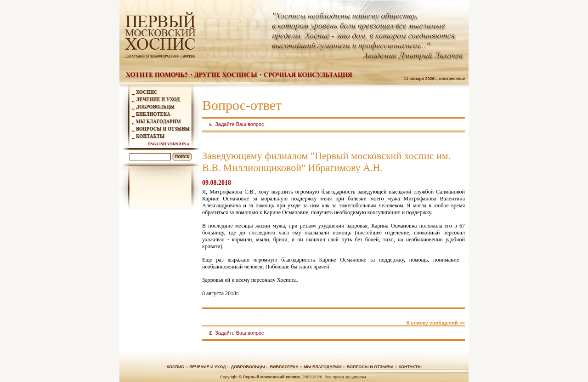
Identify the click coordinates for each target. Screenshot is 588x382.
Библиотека (284, 367)
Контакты (410, 367)
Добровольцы (248, 367)
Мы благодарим (323, 367)
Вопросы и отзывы (370, 367)
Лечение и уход (208, 367)
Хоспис (175, 367)
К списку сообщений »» (436, 323)
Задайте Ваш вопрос (239, 124)
